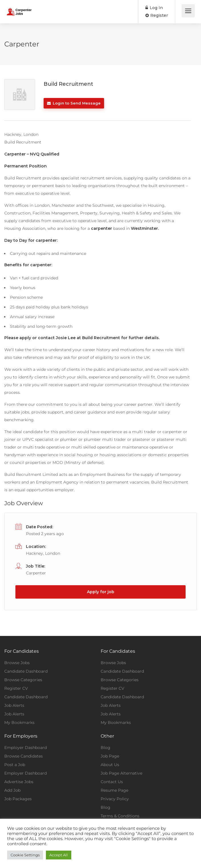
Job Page (110, 756)
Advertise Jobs (19, 782)
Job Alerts (14, 705)
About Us (110, 765)
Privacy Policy (115, 799)
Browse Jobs (17, 663)
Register (157, 15)
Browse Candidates (24, 756)
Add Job (12, 790)
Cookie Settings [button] (25, 855)
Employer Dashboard (26, 748)
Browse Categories (23, 680)
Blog (105, 748)
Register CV (16, 688)
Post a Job (15, 765)
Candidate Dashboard (26, 671)
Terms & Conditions (120, 816)
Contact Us (112, 782)
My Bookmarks (19, 722)
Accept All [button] (59, 855)
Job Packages (18, 799)
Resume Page (114, 790)
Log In (154, 8)
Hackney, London (43, 553)
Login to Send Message (74, 103)
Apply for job (101, 592)
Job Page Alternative (121, 773)
